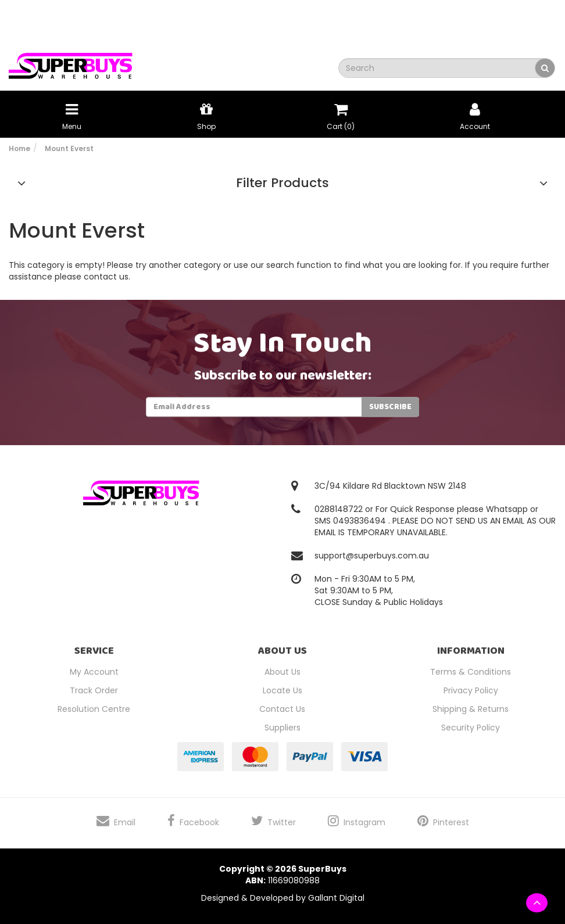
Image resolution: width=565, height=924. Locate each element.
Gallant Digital (336, 898)
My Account (94, 672)
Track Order (94, 690)
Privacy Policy (471, 690)
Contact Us (282, 709)
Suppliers (282, 728)
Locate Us (282, 690)
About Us (282, 672)
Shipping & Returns (471, 709)
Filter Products (282, 183)
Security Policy (471, 728)
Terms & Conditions (471, 672)
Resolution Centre (94, 709)
